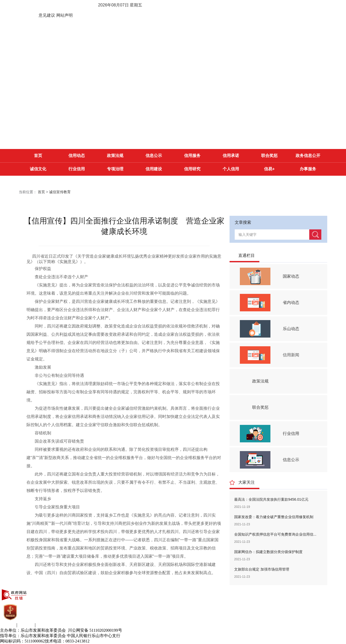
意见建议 (47, 15)
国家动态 (291, 276)
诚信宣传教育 (60, 192)
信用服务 (192, 156)
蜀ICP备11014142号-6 (109, 641)
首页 (38, 156)
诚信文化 (38, 169)
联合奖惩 (269, 156)
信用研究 (192, 169)
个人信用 (231, 169)
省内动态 (291, 302)
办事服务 (308, 169)
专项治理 (115, 169)
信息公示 (154, 156)
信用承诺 (231, 156)
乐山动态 (291, 329)
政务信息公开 (308, 156)
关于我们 (8, 625)
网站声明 (65, 15)
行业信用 (77, 169)
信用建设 (154, 169)
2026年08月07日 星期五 (120, 5)
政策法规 (115, 156)
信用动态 (77, 156)
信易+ (269, 169)
